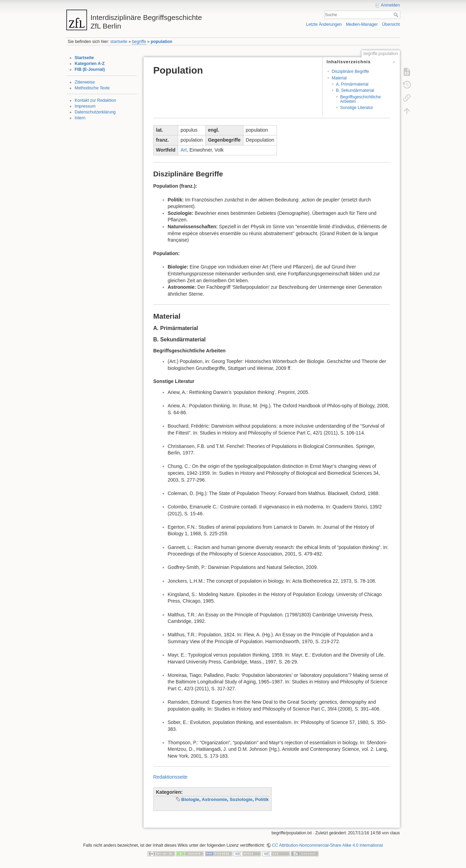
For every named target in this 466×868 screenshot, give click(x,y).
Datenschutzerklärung (95, 112)
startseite (119, 42)
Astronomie (214, 799)
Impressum (85, 106)
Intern (80, 118)
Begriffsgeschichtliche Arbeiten (360, 99)
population (161, 42)
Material (339, 78)
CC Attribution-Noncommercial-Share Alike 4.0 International (327, 845)
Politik (262, 799)
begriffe (139, 42)
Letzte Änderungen (324, 24)
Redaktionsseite (171, 777)
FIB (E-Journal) (90, 69)
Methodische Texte (92, 88)
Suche (397, 15)
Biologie (190, 799)
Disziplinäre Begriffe (350, 72)
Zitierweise (85, 82)
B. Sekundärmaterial (355, 90)
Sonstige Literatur (357, 108)
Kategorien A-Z (90, 64)
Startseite (84, 58)
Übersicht (391, 24)
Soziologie (241, 799)
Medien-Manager (362, 24)
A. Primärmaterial (352, 84)
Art (184, 150)
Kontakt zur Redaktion (95, 100)
